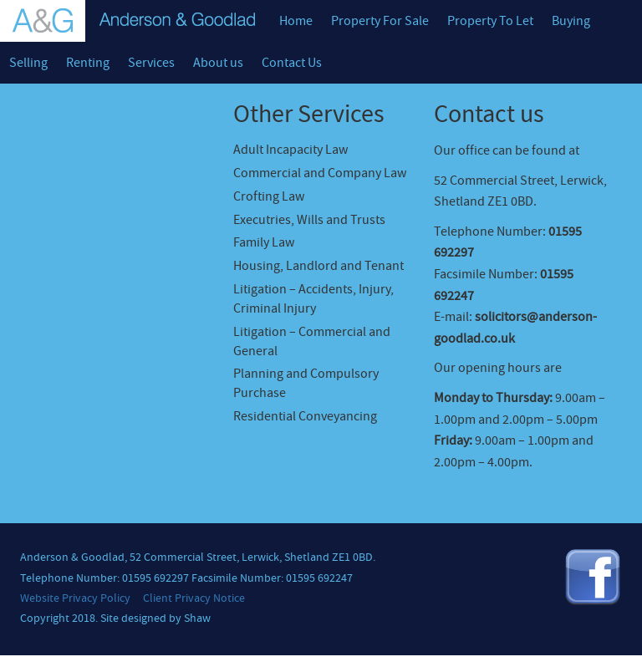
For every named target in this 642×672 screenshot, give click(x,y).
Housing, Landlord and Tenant (318, 266)
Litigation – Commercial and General (312, 341)
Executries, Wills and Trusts (309, 220)
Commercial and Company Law (320, 173)
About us (218, 63)
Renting (88, 63)
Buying (571, 21)
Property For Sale (380, 21)
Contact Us (292, 63)
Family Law (264, 242)
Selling (28, 63)
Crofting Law (269, 196)
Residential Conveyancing (305, 416)
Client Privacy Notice (194, 598)
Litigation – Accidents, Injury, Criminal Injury (313, 299)
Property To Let (490, 21)
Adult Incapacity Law (290, 150)
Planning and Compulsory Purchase (306, 383)
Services (151, 63)
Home (296, 21)
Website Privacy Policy (75, 598)
